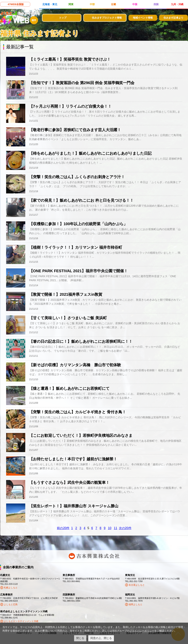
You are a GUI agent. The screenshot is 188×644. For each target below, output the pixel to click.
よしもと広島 (11, 604)
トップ (63, 18)
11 (116, 528)
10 (110, 528)
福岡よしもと (136, 604)
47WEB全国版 (16, 4)
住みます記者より (173, 18)
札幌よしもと (11, 588)
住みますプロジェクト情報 (107, 18)
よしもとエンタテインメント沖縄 (21, 621)
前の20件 (63, 528)
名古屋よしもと (137, 585)
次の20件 (125, 528)
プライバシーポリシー (142, 631)
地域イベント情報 (143, 18)
